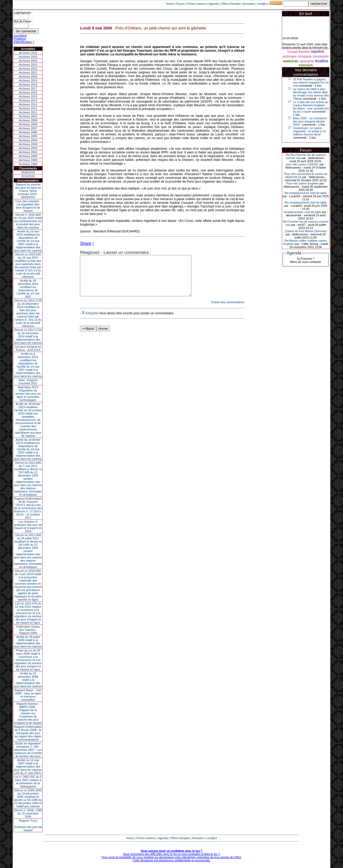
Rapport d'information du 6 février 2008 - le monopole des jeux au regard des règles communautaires (28, 733)
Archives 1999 (28, 160)
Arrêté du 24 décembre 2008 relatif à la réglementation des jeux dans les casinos (28, 680)
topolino (318, 51)
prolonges (290, 56)
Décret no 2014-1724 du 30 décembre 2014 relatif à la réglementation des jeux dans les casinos (28, 336)
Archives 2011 (28, 112)
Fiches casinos (197, 4)
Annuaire (249, 4)
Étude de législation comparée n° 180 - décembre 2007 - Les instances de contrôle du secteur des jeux (28, 750)
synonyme (307, 61)
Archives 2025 (28, 57)
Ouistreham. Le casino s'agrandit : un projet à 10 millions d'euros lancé (309, 131)
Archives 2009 (28, 120)
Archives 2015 (28, 96)
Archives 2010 (28, 116)
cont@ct (262, 4)
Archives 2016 (28, 92)
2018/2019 (28, 172)
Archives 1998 (28, 164)
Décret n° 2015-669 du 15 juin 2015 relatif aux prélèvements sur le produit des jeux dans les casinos (28, 221)
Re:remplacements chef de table (306, 193)
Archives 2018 (28, 85)
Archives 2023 (28, 65)
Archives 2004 (28, 140)
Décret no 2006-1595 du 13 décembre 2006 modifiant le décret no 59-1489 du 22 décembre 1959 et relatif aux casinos (28, 798)
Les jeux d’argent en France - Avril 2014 (28, 348)
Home (170, 4)
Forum (180, 4)
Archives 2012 (28, 108)
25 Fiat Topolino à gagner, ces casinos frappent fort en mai (311, 82)
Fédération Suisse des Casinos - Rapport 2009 (28, 630)
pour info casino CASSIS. (302, 164)
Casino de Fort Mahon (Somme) (306, 231)
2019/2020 (28, 176)
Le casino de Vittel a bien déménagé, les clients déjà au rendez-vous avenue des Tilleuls (311, 94)
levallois (322, 61)
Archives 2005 (28, 136)
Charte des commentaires (228, 310)
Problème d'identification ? (24, 40)
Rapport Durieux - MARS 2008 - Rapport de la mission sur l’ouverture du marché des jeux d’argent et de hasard (28, 713)
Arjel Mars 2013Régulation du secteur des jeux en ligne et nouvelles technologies (28, 394)
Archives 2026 (28, 53)
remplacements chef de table (302, 212)
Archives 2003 (28, 144)
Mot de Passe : (23, 21)
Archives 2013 (28, 104)
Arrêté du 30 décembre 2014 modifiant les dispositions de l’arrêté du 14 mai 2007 (28, 289)
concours (306, 65)
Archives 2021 (28, 73)
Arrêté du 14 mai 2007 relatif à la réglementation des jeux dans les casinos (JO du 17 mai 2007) (28, 766)
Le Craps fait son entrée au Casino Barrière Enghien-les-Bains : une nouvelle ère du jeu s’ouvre (311, 107)
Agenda (214, 4)
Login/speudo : (23, 12)
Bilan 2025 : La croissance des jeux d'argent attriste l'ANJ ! (310, 121)
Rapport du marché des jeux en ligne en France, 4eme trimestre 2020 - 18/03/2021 (28, 191)
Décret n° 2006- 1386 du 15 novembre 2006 (28, 813)
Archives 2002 (28, 148)
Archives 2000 (28, 156)
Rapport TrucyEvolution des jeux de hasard (28, 825)
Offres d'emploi (231, 4)
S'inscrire (92, 321)
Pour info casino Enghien (302, 183)
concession (321, 56)
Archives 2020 (28, 77)
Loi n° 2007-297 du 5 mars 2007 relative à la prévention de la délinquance (28, 782)
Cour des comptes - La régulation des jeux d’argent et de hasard (28, 206)
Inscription (20, 36)
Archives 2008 (28, 124)
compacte (305, 56)
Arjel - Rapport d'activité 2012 (28, 382)
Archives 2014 (28, 100)
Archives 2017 (28, 89)
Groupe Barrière (299, 52)
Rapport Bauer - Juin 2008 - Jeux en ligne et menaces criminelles (28, 695)
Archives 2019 (28, 81)
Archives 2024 (28, 61)
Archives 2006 (28, 132)
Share (86, 243)
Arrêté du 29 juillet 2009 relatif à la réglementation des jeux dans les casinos (28, 642)
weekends (291, 61)
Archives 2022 (28, 69)
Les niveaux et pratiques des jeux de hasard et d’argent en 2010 (28, 526)
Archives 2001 (28, 152)
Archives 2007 (28, 128)
